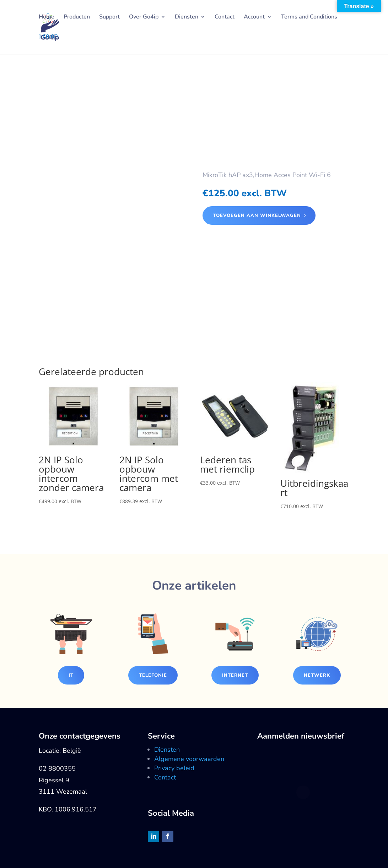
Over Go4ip (144, 17)
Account (254, 17)
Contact (225, 17)
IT (71, 675)
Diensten (187, 17)
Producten (77, 17)
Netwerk (317, 675)
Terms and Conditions (309, 17)
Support (109, 17)
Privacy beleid (174, 768)
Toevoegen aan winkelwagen (257, 215)
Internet (235, 675)
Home (47, 17)
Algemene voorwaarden (189, 759)
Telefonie (153, 675)
